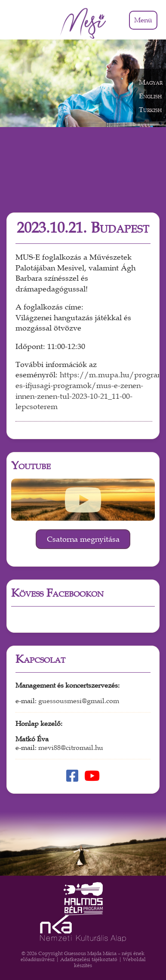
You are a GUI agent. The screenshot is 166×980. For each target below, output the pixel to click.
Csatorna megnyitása (83, 539)
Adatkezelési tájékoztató (89, 959)
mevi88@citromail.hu (71, 748)
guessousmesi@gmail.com (79, 701)
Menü (143, 20)
